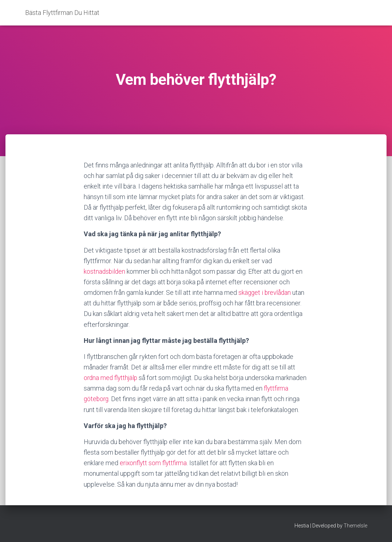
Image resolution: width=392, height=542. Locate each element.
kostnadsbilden (105, 271)
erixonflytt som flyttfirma (154, 473)
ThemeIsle (355, 526)
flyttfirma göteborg (110, 399)
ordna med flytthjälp (112, 378)
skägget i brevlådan (266, 292)
